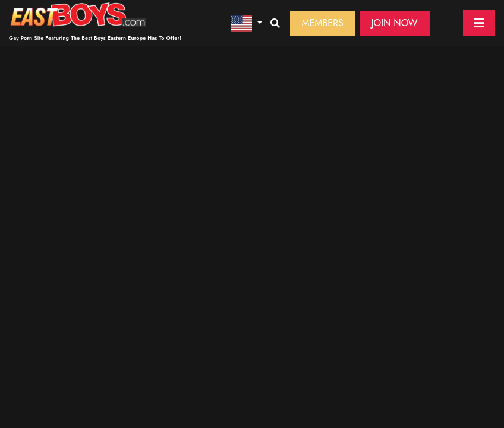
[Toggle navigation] (479, 23)
